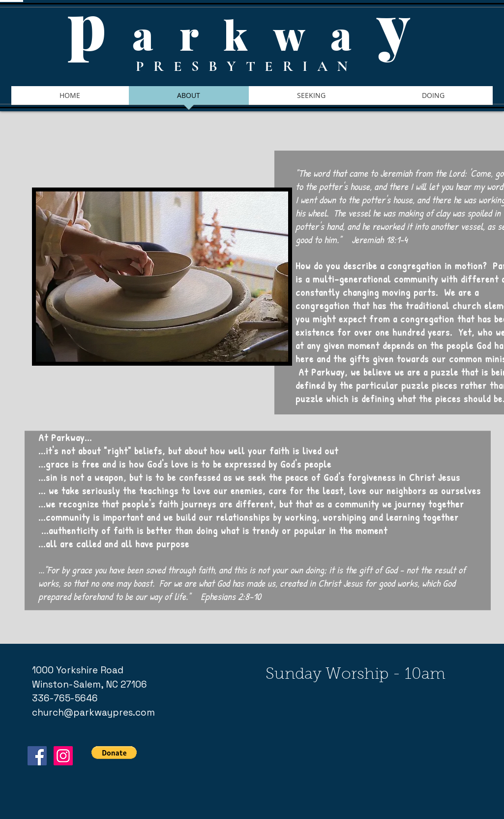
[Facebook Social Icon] (37, 756)
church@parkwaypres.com (93, 712)
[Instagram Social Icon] (63, 756)
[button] (114, 753)
